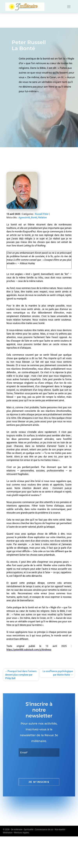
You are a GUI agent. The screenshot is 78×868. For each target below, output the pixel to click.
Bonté (34, 218)
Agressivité (24, 218)
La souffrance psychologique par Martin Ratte (58, 673)
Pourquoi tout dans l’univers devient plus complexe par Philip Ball (21, 675)
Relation (43, 218)
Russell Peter (42, 214)
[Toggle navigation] (69, 7)
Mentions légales (22, 833)
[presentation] (48, 767)
